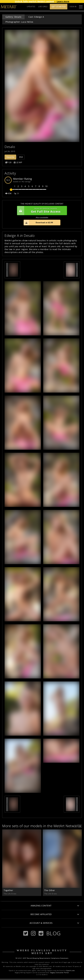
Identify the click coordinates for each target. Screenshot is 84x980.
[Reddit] (41, 933)
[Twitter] (26, 933)
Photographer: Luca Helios (19, 22)
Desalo (10, 147)
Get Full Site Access (41, 211)
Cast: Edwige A (36, 17)
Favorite (10, 157)
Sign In (73, 7)
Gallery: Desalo (13, 17)
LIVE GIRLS (43, 7)
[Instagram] (33, 933)
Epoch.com (71, 971)
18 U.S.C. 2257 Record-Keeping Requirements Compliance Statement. (42, 958)
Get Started (59, 7)
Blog (53, 933)
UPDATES (31, 7)
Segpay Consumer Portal (59, 973)
